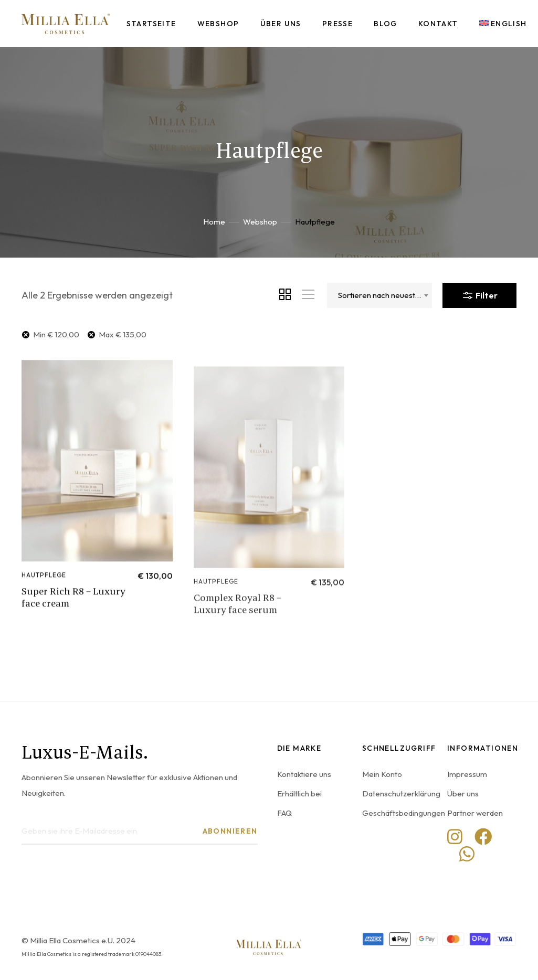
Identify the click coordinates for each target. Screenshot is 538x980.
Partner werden (475, 813)
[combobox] (379, 295)
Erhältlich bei (299, 793)
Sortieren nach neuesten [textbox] (381, 295)
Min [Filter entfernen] (56, 334)
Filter (479, 293)
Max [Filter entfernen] (123, 334)
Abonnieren (230, 831)
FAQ (284, 813)
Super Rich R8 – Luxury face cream (73, 619)
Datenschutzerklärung (401, 793)
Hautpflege (44, 596)
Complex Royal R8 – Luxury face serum (238, 638)
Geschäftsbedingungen (404, 813)
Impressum (467, 774)
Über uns (463, 793)
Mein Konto (382, 774)
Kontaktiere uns (304, 774)
